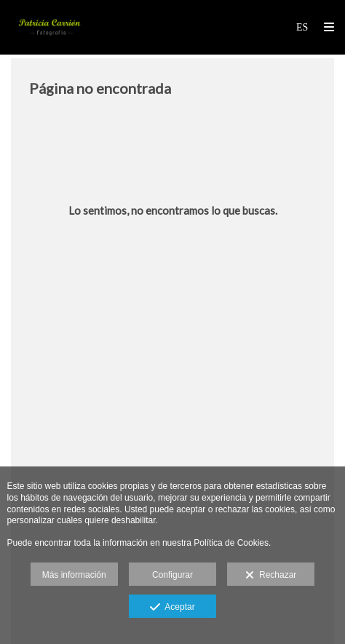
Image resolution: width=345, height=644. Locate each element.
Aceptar (172, 608)
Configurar (172, 575)
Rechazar (271, 576)
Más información (74, 575)
